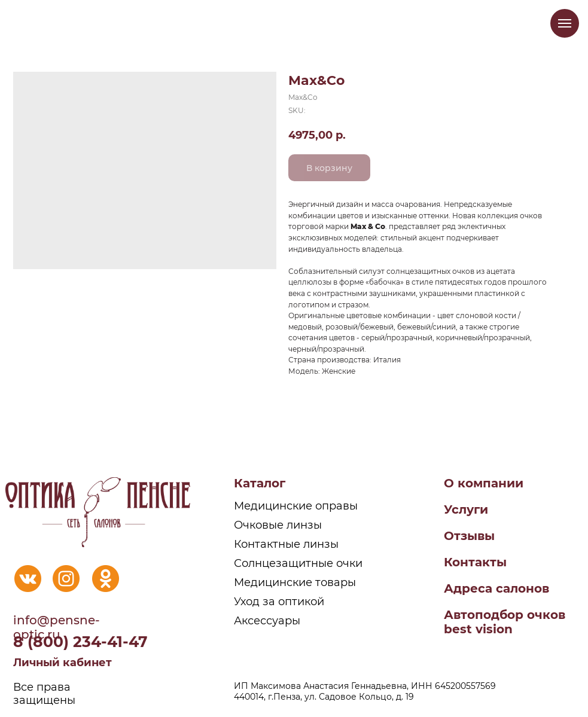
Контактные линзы (286, 544)
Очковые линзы (278, 525)
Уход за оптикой (279, 602)
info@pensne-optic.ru (57, 627)
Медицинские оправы (296, 506)
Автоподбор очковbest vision (505, 622)
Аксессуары (267, 621)
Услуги (466, 509)
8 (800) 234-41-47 (80, 642)
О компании (484, 483)
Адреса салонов (496, 588)
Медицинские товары (295, 582)
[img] (28, 579)
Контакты (475, 562)
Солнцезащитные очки (298, 563)
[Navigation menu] (565, 23)
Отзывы (469, 536)
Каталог (260, 483)
